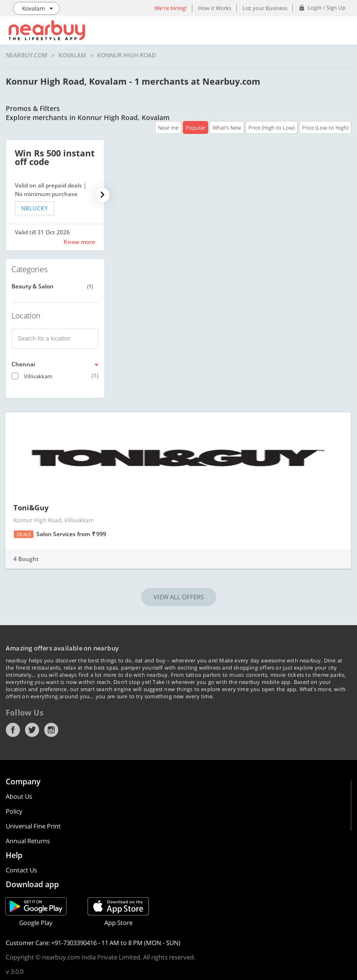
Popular (195, 127)
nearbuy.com (27, 55)
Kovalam (72, 55)
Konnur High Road (127, 55)
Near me (168, 127)
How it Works (215, 8)
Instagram (51, 730)
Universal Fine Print (33, 826)
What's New (227, 127)
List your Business (265, 8)
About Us (19, 796)
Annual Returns (28, 841)
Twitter (32, 730)
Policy (14, 811)
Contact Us (21, 870)
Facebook (13, 730)
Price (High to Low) (272, 127)
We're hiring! (171, 8)
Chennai (23, 364)
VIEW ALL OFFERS (179, 597)
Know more (79, 242)
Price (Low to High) (325, 127)
